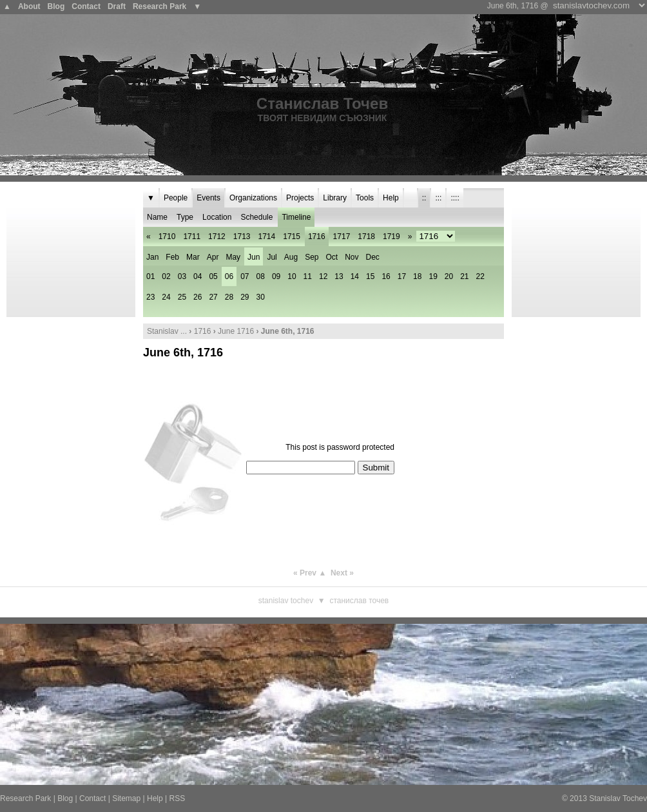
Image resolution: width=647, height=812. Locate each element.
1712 (217, 237)
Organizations (253, 198)
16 (386, 276)
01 (150, 276)
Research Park (159, 6)
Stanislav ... (167, 331)
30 (261, 297)
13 (339, 276)
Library (335, 198)
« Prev (305, 573)
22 (480, 276)
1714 (267, 237)
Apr (213, 257)
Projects (300, 198)
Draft (117, 6)
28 (229, 297)
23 (150, 297)
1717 (342, 237)
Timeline (296, 217)
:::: (455, 198)
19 (433, 276)
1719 (391, 237)
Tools (365, 198)
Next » (342, 573)
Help (391, 198)
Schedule (256, 217)
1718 (366, 237)
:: (424, 198)
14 (355, 276)
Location (217, 217)
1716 (203, 331)
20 (449, 276)
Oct (332, 257)
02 (166, 276)
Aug (291, 257)
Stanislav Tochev (286, 601)
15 (370, 276)
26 (198, 297)
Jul (272, 257)
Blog (56, 6)
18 (417, 276)
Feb (172, 257)
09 (276, 276)
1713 (242, 237)
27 (213, 297)
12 (323, 276)
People (176, 198)
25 (182, 297)
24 (166, 297)
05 (213, 276)
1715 (292, 237)
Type (185, 217)
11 (308, 276)
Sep (312, 257)
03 (182, 276)
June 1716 (236, 331)
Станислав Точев (322, 103)
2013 (578, 798)
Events (208, 198)
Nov (352, 257)
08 (261, 276)
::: (438, 198)
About (29, 6)
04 (198, 276)
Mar (193, 257)
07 (245, 276)
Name (157, 217)
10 (292, 276)
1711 (192, 237)
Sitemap (126, 798)
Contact (86, 6)
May (233, 257)
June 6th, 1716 (183, 353)
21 (464, 276)
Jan (152, 257)
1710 (167, 237)
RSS (177, 798)
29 (245, 297)
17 (402, 276)
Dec (373, 257)
